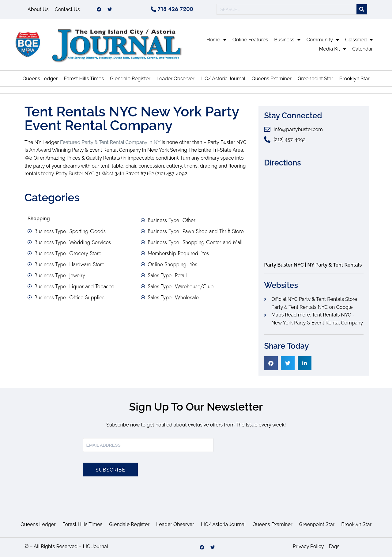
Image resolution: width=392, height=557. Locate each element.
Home (216, 40)
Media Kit (333, 49)
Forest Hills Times (84, 79)
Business (287, 40)
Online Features (250, 40)
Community (323, 40)
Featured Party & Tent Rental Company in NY (110, 142)
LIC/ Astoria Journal (223, 79)
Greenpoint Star (315, 79)
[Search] (362, 10)
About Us (38, 9)
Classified (359, 40)
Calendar (362, 49)
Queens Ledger (40, 79)
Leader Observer (175, 79)
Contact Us (67, 9)
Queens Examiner (271, 79)
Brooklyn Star (354, 79)
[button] (271, 363)
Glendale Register (130, 79)
